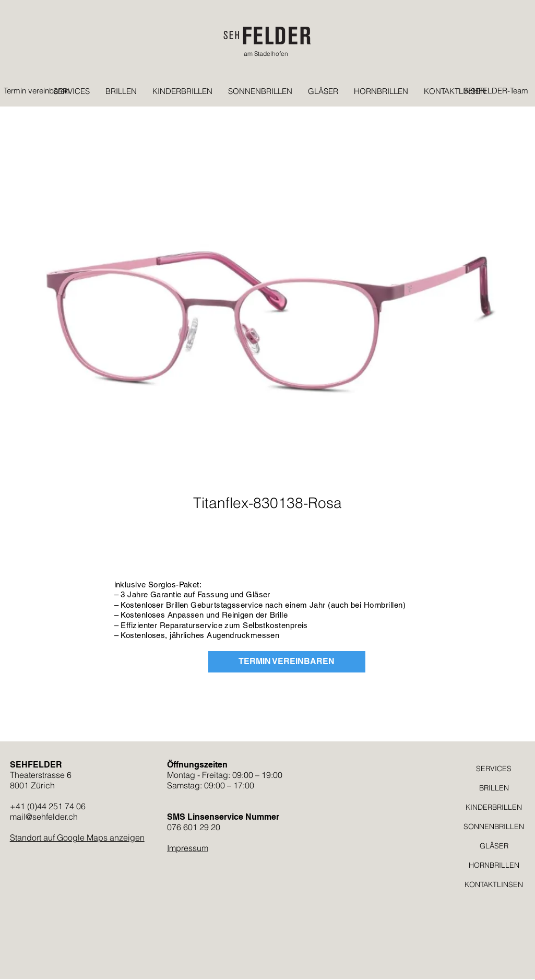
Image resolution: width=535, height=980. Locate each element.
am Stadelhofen (266, 54)
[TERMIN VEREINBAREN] (287, 662)
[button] (434, 63)
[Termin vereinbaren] (39, 91)
